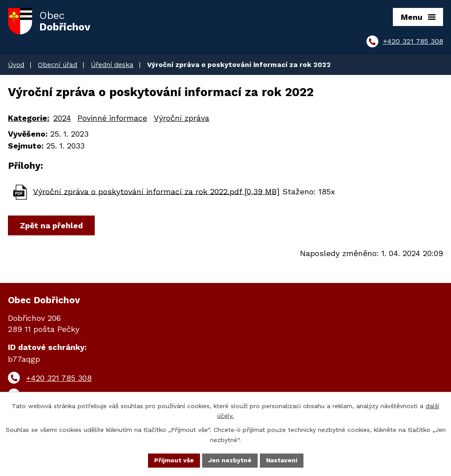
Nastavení (282, 460)
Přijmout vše (174, 460)
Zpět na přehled (51, 225)
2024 (62, 118)
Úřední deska (112, 65)
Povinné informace (112, 118)
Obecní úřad (57, 65)
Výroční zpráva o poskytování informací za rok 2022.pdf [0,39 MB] (156, 191)
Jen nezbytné (230, 460)
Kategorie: (29, 118)
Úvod (16, 65)
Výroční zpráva (181, 118)
